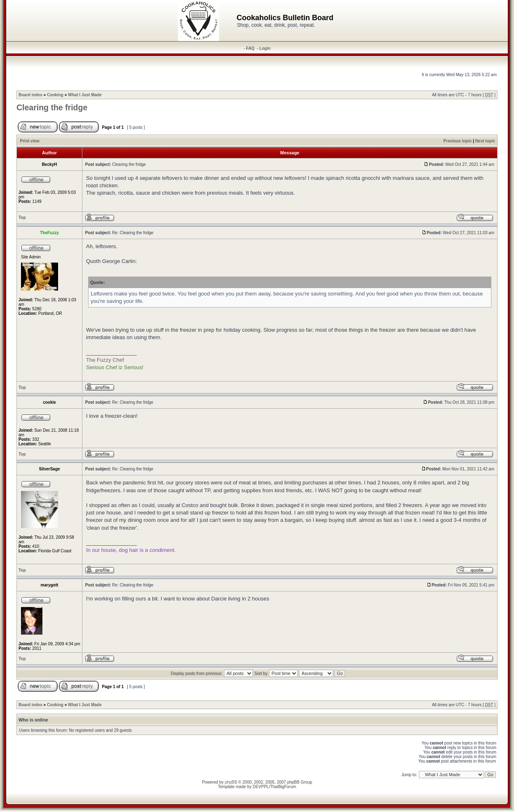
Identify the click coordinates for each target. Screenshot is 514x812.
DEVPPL (261, 787)
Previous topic (458, 141)
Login (265, 48)
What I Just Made (85, 95)
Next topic (485, 141)
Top (22, 218)
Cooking (55, 95)
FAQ (250, 48)
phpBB (231, 782)
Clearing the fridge (52, 107)
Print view (30, 141)
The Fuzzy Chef (105, 360)
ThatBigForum (283, 787)
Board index (30, 95)
